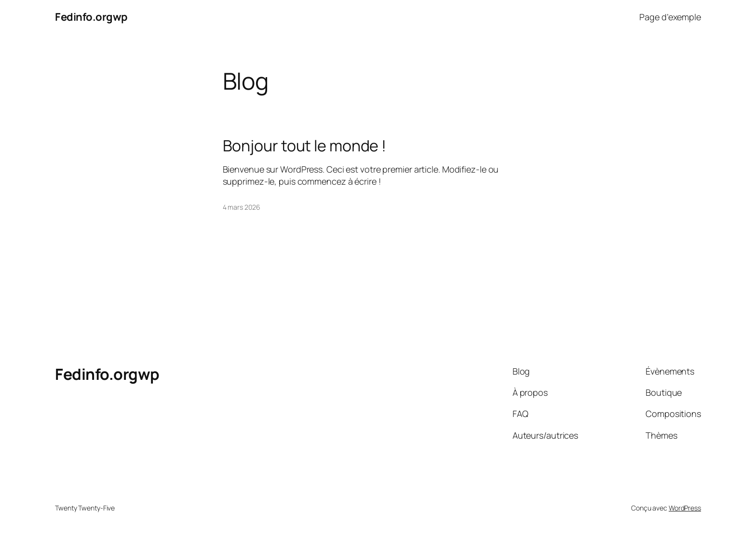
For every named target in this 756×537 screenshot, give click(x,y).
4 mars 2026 (242, 207)
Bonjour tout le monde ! (305, 146)
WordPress (685, 508)
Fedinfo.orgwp (91, 17)
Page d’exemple (670, 17)
